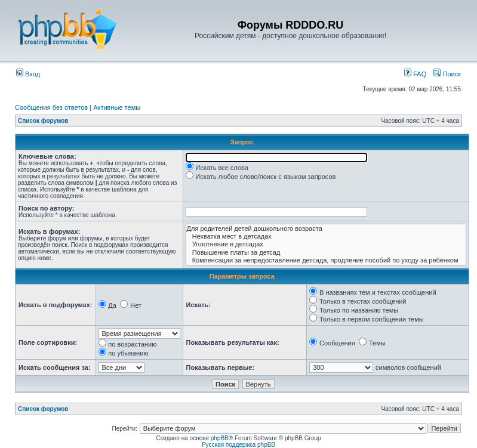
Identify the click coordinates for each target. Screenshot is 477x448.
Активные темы (117, 107)
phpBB (220, 438)
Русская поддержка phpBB (238, 445)
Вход (28, 74)
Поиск (447, 74)
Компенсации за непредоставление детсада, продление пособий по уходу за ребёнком (326, 260)
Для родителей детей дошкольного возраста (326, 229)
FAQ (415, 74)
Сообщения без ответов (51, 107)
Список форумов (43, 121)
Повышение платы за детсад (326, 253)
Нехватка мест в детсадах (326, 237)
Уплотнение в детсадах (326, 244)
